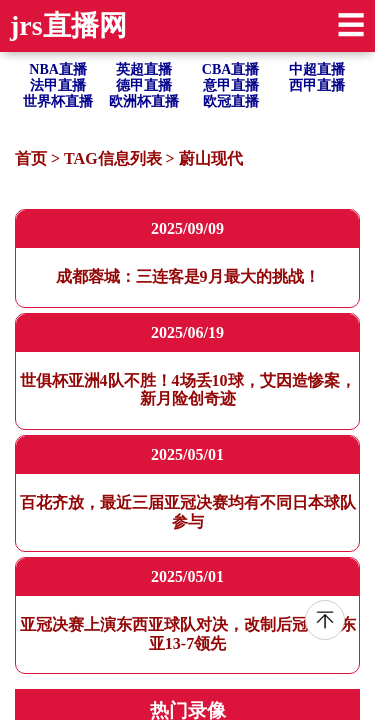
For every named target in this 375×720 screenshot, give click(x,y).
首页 (31, 158)
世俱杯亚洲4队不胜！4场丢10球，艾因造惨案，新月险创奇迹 (188, 389)
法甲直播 (58, 85)
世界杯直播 (58, 101)
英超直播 (144, 69)
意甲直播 (231, 85)
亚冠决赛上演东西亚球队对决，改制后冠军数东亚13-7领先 (188, 633)
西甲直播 (317, 85)
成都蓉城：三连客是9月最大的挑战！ (188, 276)
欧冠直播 (231, 101)
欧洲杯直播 (144, 101)
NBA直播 (58, 69)
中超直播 (317, 69)
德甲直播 (144, 85)
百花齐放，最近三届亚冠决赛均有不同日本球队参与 (188, 511)
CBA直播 (231, 69)
